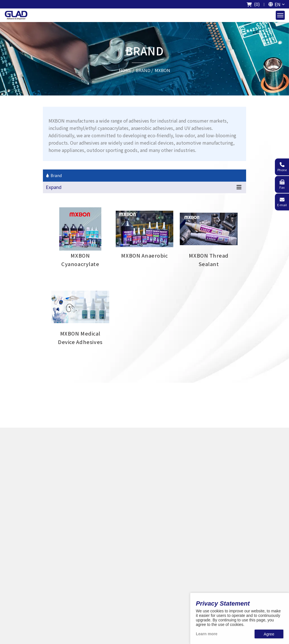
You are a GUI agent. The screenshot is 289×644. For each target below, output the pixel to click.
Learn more (207, 634)
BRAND (143, 70)
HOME (125, 70)
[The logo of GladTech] (16, 15)
